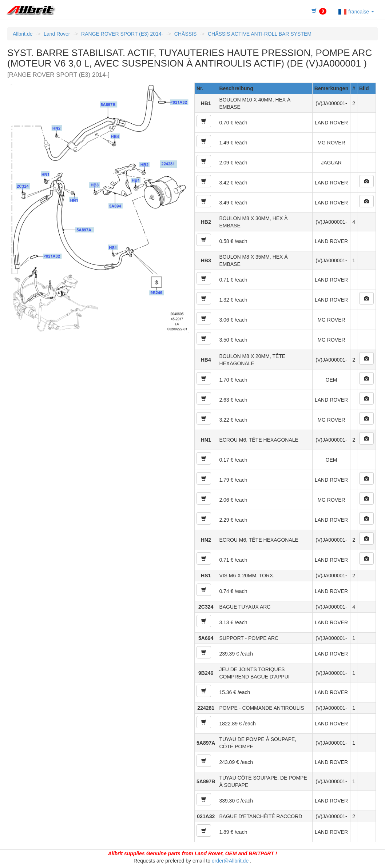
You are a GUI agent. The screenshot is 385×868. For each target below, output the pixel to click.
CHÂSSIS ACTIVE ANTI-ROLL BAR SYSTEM (260, 34)
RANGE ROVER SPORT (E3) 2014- (122, 34)
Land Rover (57, 34)
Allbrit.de (23, 34)
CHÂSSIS (185, 34)
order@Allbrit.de (230, 861)
